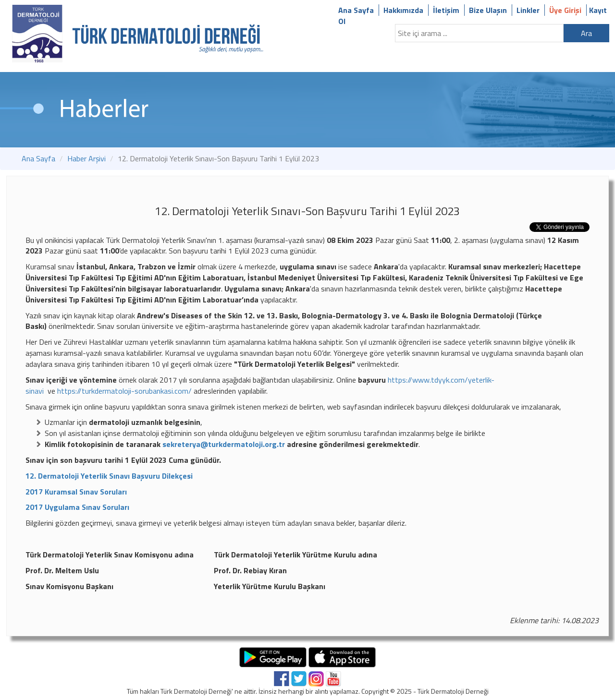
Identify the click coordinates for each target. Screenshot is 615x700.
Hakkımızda (403, 10)
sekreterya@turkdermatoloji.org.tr (225, 444)
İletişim (446, 10)
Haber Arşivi (86, 158)
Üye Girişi (565, 10)
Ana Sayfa (356, 10)
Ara (586, 33)
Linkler (528, 10)
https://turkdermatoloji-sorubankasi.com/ (124, 391)
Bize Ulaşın (488, 10)
